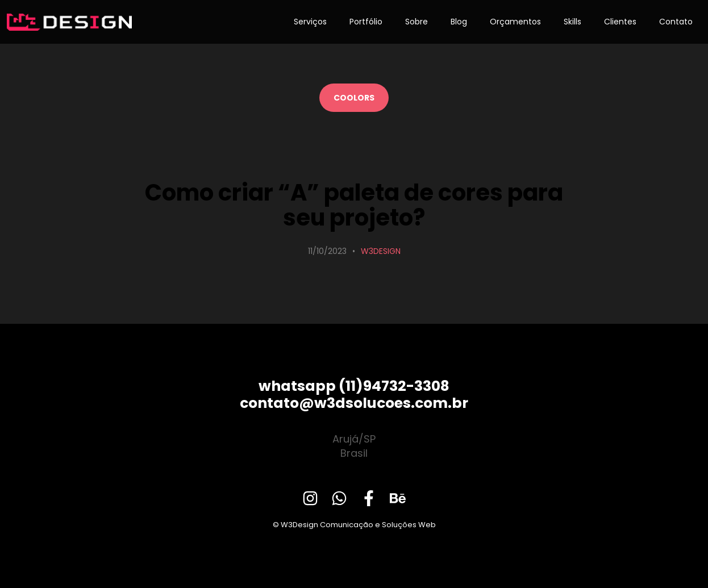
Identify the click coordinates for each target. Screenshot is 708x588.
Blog (459, 22)
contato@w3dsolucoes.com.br (354, 403)
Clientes (620, 22)
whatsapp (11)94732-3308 (354, 386)
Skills (572, 22)
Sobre (417, 22)
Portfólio (366, 22)
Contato (676, 22)
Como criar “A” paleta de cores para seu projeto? (354, 205)
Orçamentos (515, 22)
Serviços (310, 22)
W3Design (381, 251)
